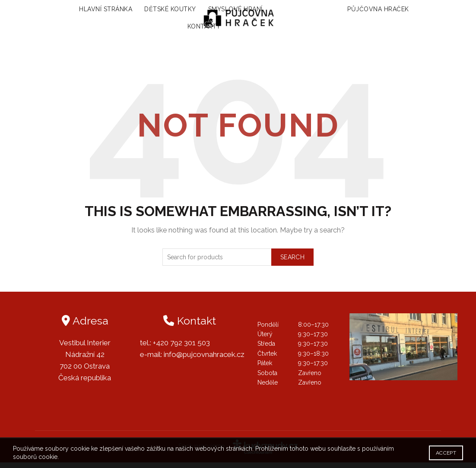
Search (292, 262)
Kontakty (204, 29)
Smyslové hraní (228, 12)
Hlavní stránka (98, 12)
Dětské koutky (162, 12)
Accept (446, 453)
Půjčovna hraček (386, 12)
